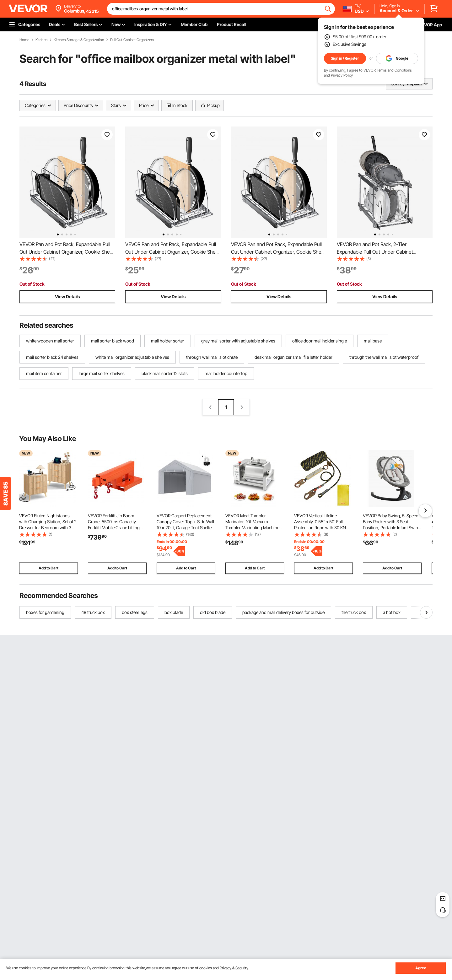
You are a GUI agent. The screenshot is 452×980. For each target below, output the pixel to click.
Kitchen (41, 40)
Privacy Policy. (342, 75)
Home (24, 40)
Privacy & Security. (234, 968)
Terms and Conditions (394, 70)
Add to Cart (48, 568)
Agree (421, 968)
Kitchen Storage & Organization (79, 40)
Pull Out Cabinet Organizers (132, 40)
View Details (67, 296)
